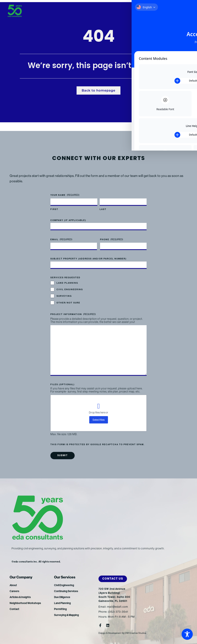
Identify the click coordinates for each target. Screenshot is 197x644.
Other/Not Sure (68, 298)
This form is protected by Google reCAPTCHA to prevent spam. (97, 445)
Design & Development (111, 633)
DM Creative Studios (140, 633)
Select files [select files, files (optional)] (99, 420)
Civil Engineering (70, 285)
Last (103, 204)
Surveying (64, 291)
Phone (112, 235)
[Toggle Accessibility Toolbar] (187, 634)
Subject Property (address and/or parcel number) (88, 254)
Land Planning (67, 278)
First (54, 204)
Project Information (73, 310)
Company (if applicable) (68, 215)
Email (61, 235)
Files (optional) (63, 384)
